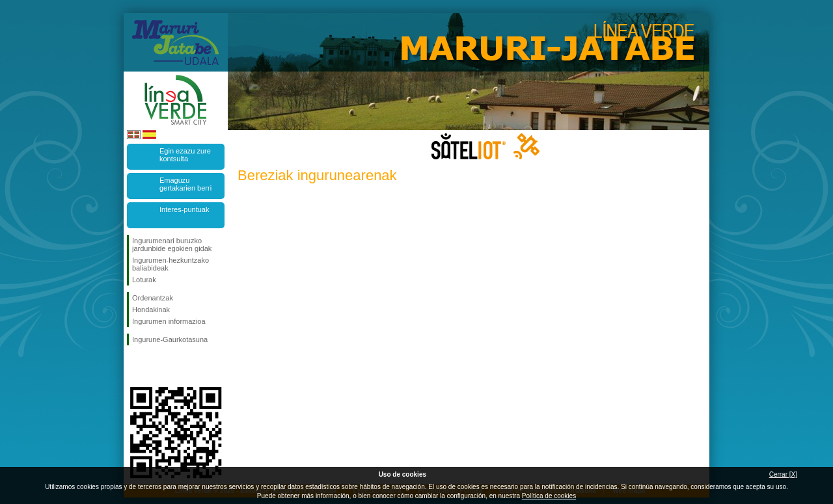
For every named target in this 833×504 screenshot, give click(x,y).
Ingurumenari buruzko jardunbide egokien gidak (172, 245)
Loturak (144, 280)
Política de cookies (549, 496)
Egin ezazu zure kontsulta (185, 155)
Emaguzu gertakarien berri (185, 184)
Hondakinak (151, 310)
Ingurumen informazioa (169, 321)
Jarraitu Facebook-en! (135, 366)
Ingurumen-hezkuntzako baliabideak (171, 264)
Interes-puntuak (184, 209)
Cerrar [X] (783, 474)
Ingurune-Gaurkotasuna (170, 339)
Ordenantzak (153, 298)
